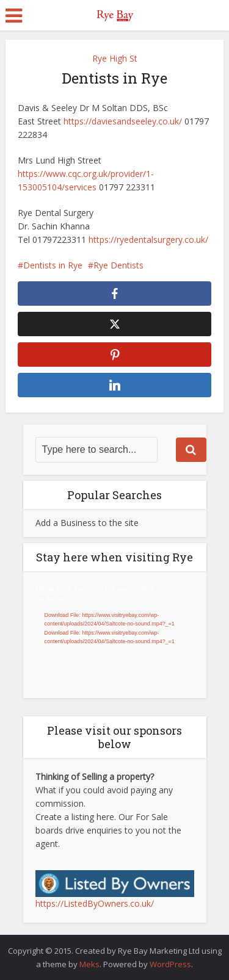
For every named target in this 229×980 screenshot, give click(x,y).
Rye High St (115, 58)
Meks (89, 964)
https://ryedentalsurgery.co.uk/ (148, 240)
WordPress (170, 964)
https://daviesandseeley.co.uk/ (123, 121)
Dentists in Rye (53, 265)
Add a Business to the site (87, 523)
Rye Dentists (118, 265)
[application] (115, 635)
